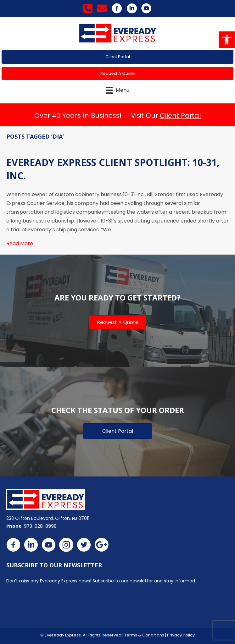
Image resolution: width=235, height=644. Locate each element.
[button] (227, 40)
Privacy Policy (181, 635)
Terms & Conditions (144, 635)
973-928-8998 (40, 526)
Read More (20, 243)
